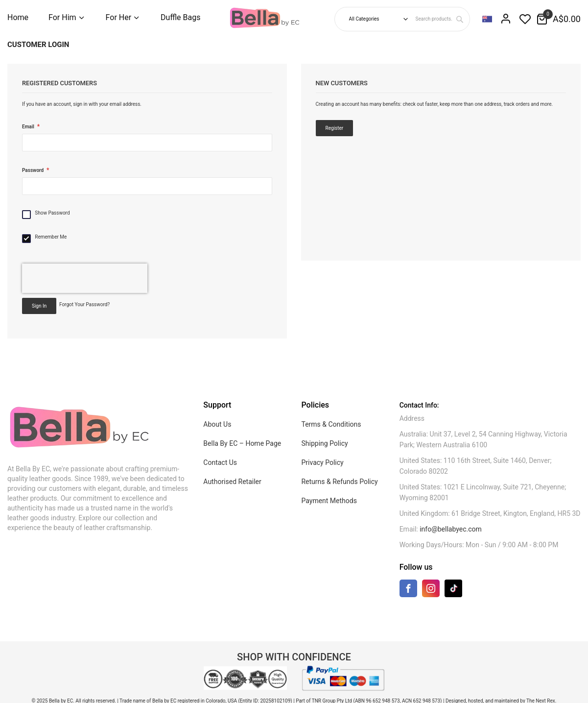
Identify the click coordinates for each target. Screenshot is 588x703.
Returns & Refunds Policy (339, 482)
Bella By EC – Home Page (242, 443)
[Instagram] (431, 591)
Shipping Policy (324, 443)
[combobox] (442, 19)
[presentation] (85, 278)
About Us (217, 424)
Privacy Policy (322, 462)
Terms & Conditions (331, 424)
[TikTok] (453, 588)
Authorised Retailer (232, 482)
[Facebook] (408, 591)
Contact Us (220, 462)
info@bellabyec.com (451, 529)
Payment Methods (329, 501)
